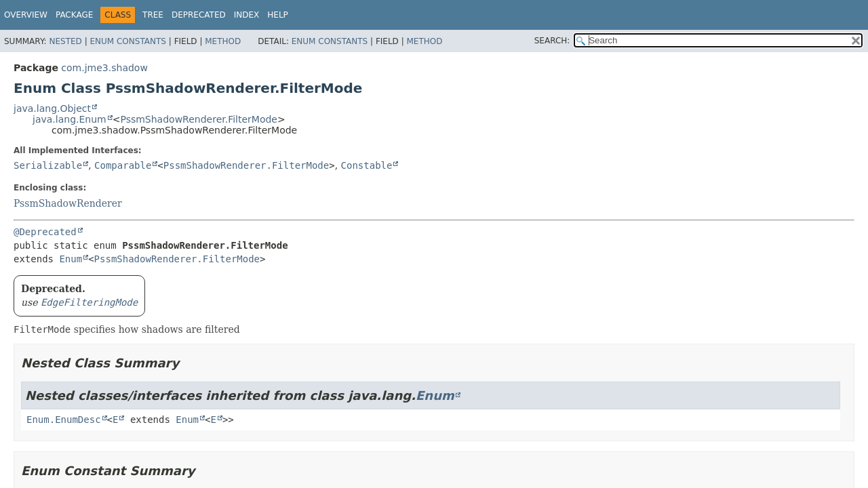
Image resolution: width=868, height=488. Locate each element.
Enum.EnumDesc (64, 420)
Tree (153, 15)
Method (223, 41)
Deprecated (199, 15)
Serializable (48, 165)
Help (278, 15)
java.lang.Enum (70, 119)
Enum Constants (127, 41)
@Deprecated (45, 232)
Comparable (123, 165)
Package (74, 15)
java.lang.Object (52, 108)
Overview (26, 15)
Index (247, 15)
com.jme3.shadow (104, 68)
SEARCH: (552, 41)
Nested (65, 41)
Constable (367, 165)
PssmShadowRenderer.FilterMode (199, 119)
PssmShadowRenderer (68, 203)
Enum (71, 259)
